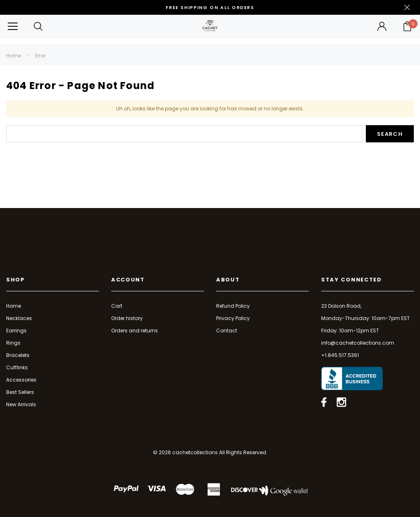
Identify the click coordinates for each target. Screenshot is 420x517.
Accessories (21, 380)
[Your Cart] (407, 26)
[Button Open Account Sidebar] (382, 26)
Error (40, 56)
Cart (117, 306)
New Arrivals (21, 404)
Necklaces (19, 318)
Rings (13, 343)
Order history (127, 318)
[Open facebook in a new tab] (324, 402)
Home (14, 56)
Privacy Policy (233, 318)
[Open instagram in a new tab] (341, 402)
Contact (227, 331)
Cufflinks (17, 367)
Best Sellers (20, 392)
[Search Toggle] (38, 26)
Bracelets (18, 355)
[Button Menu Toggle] (13, 26)
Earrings (16, 331)
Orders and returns (135, 331)
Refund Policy (233, 306)
